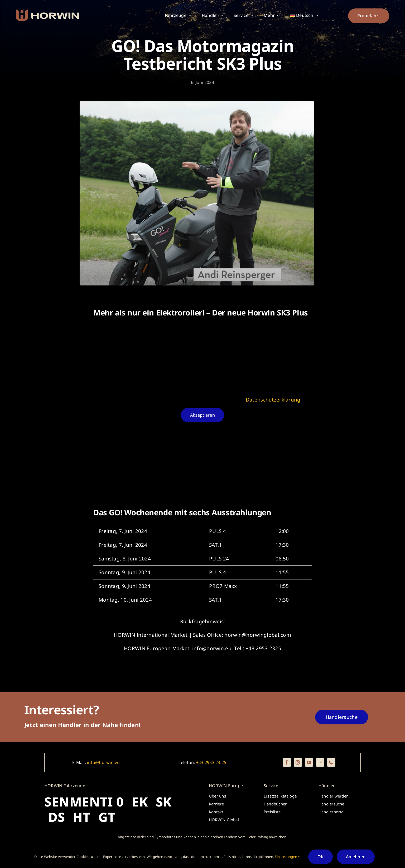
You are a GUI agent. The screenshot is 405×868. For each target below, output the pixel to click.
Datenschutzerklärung (273, 400)
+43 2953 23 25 (211, 762)
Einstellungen (287, 857)
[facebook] (287, 762)
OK (320, 857)
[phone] (331, 762)
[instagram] (298, 762)
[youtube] (309, 762)
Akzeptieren (202, 415)
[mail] (320, 762)
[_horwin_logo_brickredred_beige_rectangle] (47, 12)
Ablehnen (356, 857)
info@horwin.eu (103, 762)
